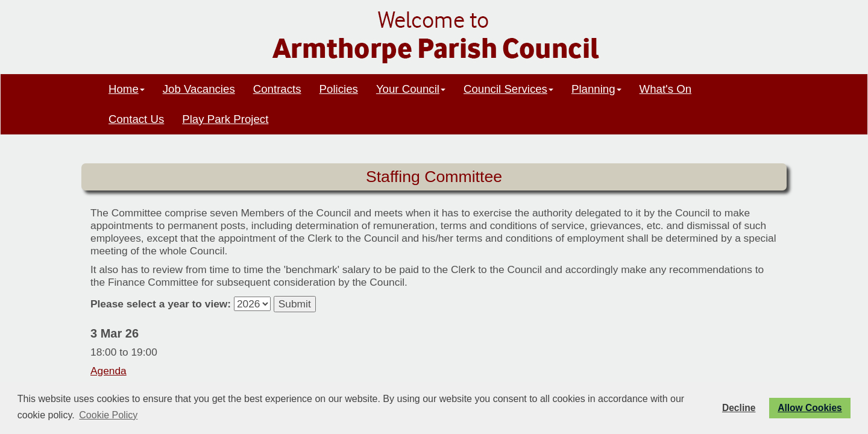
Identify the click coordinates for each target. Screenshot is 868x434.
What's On (666, 89)
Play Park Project (225, 119)
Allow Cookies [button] (810, 408)
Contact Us (136, 119)
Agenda (108, 371)
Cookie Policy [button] (108, 415)
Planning (596, 89)
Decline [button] (739, 408)
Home (127, 89)
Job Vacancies (199, 89)
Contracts (277, 89)
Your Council (411, 89)
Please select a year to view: (161, 304)
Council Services (508, 89)
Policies (339, 89)
